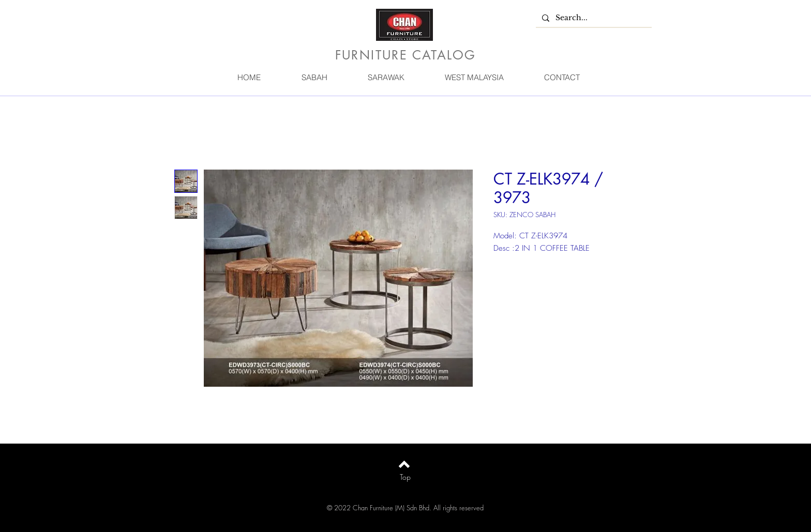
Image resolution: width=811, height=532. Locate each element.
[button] (314, 77)
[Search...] (593, 18)
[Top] (405, 477)
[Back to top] (404, 464)
